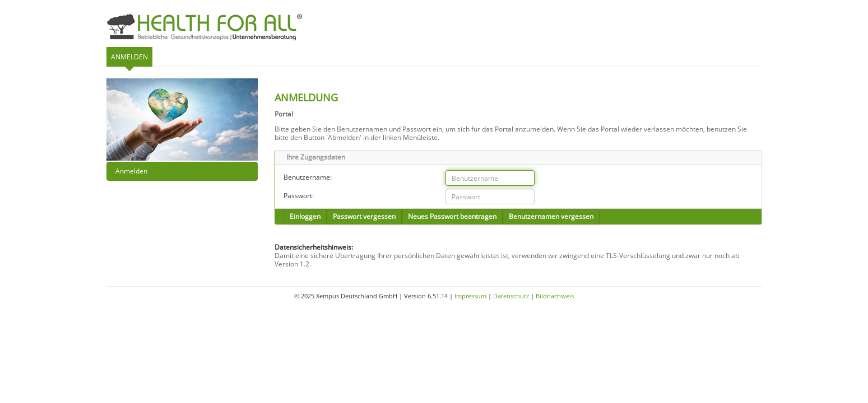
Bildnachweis (555, 296)
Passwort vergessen (364, 216)
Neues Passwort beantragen (452, 216)
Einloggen (305, 216)
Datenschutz (511, 296)
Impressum (470, 296)
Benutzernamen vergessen (551, 216)
